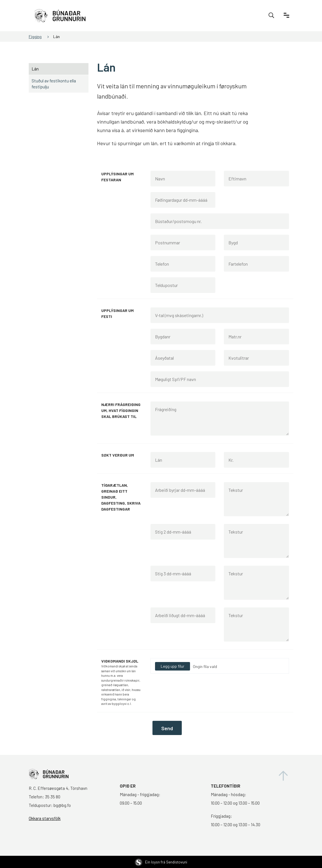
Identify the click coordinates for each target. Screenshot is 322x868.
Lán (56, 37)
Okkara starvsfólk (45, 818)
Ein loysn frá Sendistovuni (161, 862)
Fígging (35, 37)
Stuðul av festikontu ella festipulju (54, 84)
